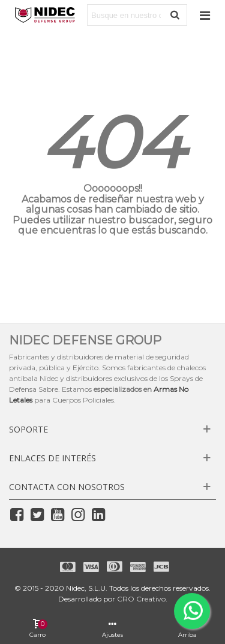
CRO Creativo (141, 599)
